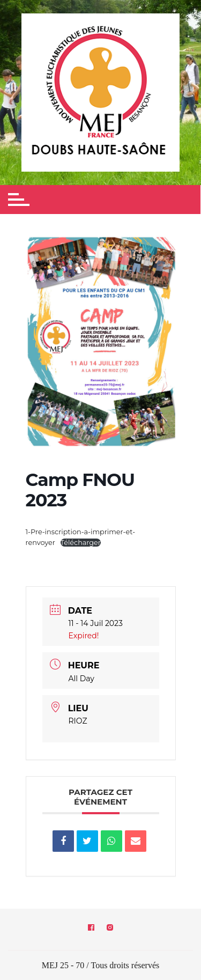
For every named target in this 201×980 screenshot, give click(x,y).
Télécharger (81, 543)
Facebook (91, 927)
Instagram (110, 927)
